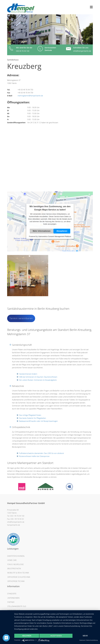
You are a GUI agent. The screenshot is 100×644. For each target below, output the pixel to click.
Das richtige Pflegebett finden (30, 415)
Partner (11, 602)
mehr (85, 636)
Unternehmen (13, 598)
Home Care (12, 560)
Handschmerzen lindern (28, 374)
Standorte (12, 594)
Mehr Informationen (42, 231)
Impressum (82, 640)
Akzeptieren (62, 231)
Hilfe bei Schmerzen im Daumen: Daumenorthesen (38, 377)
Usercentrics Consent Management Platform (55, 237)
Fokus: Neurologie (16, 564)
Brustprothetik (14, 569)
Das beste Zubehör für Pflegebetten (33, 418)
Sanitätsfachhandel (16, 556)
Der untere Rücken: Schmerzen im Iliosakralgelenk (38, 380)
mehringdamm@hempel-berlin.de (30, 96)
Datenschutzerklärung (92, 640)
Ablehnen (27, 636)
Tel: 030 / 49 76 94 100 (16, 516)
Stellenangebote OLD (17, 606)
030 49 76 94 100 (23, 51)
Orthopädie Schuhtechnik (19, 577)
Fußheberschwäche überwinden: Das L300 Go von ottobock (41, 453)
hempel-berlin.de (14, 525)
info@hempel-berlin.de (82, 51)
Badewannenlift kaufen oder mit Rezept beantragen (38, 421)
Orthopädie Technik (16, 581)
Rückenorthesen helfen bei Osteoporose (34, 456)
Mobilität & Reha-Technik (18, 573)
